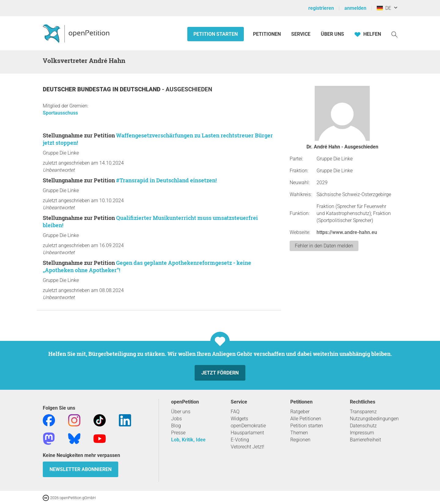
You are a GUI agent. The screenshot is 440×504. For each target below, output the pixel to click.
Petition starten (216, 34)
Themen (299, 433)
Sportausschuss (60, 113)
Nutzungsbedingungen (374, 419)
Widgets (239, 419)
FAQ (235, 412)
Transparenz (363, 412)
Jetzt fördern (220, 373)
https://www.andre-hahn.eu (347, 232)
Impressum (362, 433)
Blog (176, 426)
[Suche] (394, 34)
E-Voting (240, 440)
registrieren (321, 8)
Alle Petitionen (306, 419)
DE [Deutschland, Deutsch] (384, 8)
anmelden (355, 8)
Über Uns (332, 34)
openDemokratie (248, 426)
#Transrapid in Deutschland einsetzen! (166, 180)
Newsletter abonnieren (81, 469)
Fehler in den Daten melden (324, 246)
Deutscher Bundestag (78, 89)
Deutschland (141, 89)
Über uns (181, 412)
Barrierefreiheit (365, 440)
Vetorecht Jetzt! (248, 447)
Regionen (300, 440)
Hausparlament (247, 433)
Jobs (176, 419)
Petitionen (268, 34)
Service (301, 34)
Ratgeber (300, 412)
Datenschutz (363, 426)
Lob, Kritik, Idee (188, 440)
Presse (178, 433)
